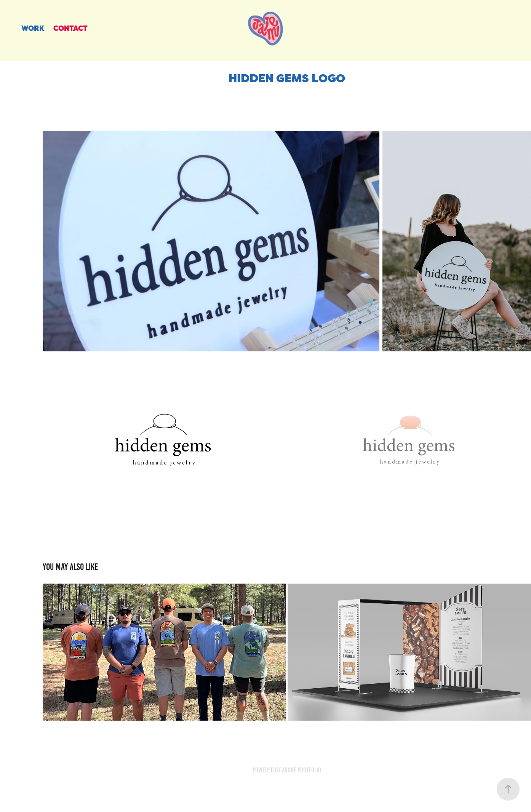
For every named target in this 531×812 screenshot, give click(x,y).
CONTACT (70, 28)
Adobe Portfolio (301, 770)
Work (33, 28)
